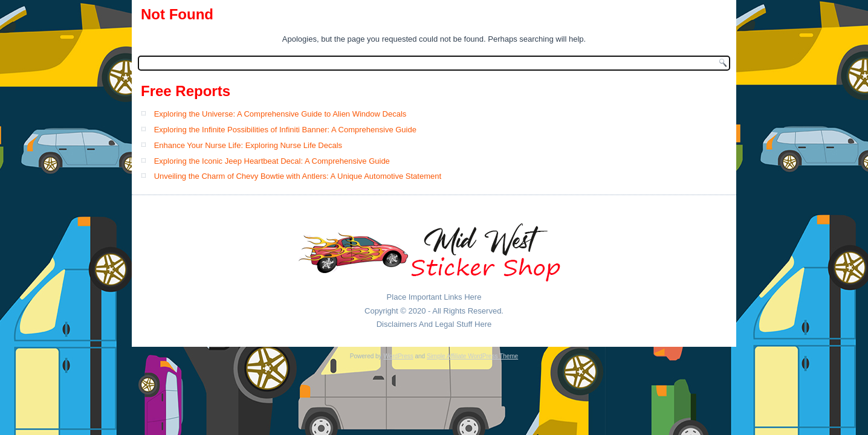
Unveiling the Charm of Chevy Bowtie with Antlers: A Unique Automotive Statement (298, 176)
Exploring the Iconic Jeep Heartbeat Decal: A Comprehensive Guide (272, 161)
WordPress (398, 356)
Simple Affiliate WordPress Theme (472, 356)
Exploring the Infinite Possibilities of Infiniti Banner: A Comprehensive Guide (285, 130)
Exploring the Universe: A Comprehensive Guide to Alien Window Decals (280, 114)
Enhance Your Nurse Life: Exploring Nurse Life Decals (248, 145)
